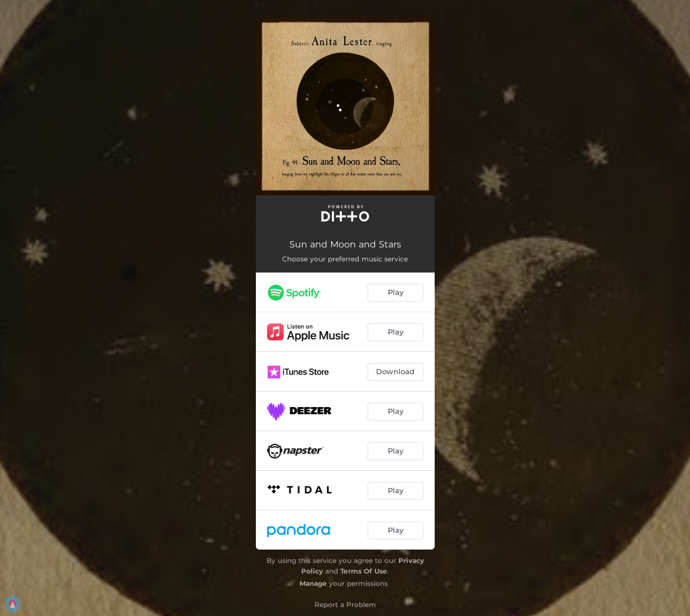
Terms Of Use (364, 571)
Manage (313, 583)
